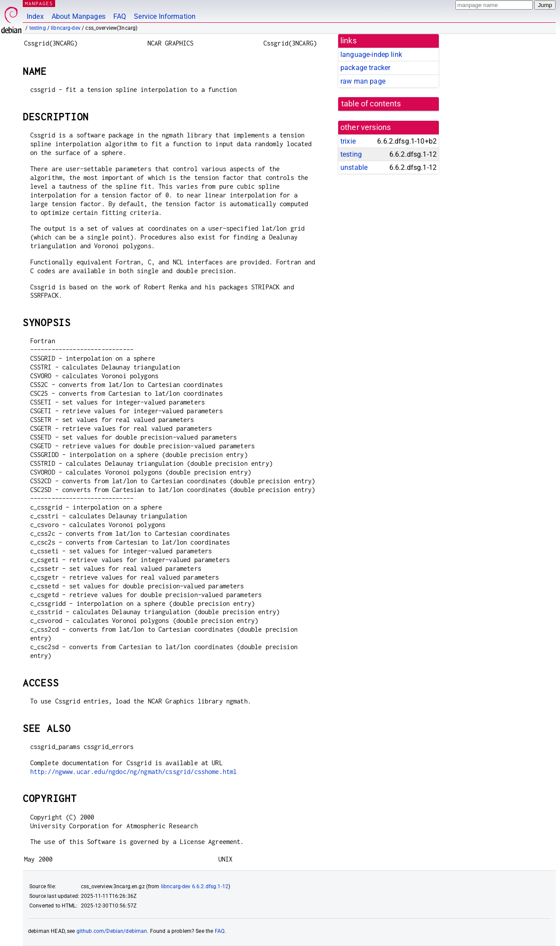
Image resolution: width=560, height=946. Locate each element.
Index (35, 16)
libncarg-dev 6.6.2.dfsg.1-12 (195, 886)
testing (38, 28)
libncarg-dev (66, 28)
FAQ (120, 16)
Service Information (165, 16)
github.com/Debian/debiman (112, 931)
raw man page (363, 81)
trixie (348, 141)
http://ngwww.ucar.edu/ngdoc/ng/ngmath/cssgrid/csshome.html (134, 772)
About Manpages (79, 16)
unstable (354, 167)
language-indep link (371, 55)
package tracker (365, 68)
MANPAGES (39, 3)
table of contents (371, 104)
